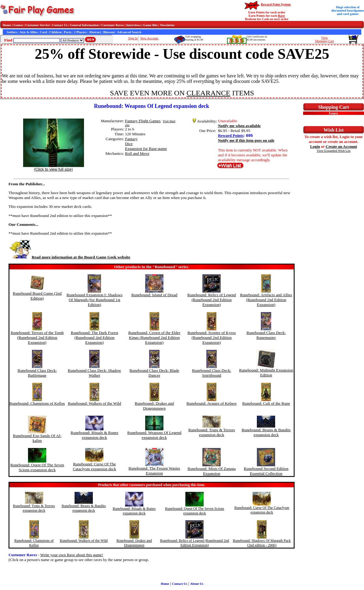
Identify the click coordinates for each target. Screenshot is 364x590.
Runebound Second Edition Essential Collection (266, 471)
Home (7, 25)
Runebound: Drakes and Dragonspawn (154, 406)
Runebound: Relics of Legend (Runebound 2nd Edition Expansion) (212, 300)
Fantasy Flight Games (143, 121)
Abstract (95, 32)
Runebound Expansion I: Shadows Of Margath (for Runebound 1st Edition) (94, 300)
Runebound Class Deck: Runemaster (266, 335)
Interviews (134, 25)
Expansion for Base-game (146, 149)
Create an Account (341, 146)
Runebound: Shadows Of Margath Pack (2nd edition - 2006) (262, 543)
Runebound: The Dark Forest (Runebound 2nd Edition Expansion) (95, 338)
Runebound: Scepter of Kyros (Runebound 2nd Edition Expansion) (212, 338)
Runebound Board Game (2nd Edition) (37, 296)
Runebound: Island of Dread (154, 295)
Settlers (12, 32)
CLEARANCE (208, 93)
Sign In (133, 38)
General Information (84, 25)
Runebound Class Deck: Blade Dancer (154, 373)
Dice (129, 144)
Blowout (109, 32)
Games (18, 25)
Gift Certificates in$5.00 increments (257, 38)
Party (68, 32)
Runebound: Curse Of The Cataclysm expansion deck (94, 466)
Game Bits (150, 25)
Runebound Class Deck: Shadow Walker (94, 373)
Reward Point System (276, 4)
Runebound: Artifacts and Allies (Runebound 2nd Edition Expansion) (266, 300)
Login (315, 146)
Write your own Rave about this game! (72, 555)
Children (56, 32)
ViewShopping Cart (324, 39)
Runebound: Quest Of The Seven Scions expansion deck (37, 467)
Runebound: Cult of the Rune (266, 403)
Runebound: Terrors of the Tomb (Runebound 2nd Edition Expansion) (37, 338)
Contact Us (60, 25)
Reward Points (231, 135)
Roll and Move (137, 153)
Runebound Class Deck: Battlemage (37, 373)
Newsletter (168, 25)
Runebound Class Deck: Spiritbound (212, 373)
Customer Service (38, 25)
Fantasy (131, 139)
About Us (197, 584)
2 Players (80, 32)
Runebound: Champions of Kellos (37, 403)
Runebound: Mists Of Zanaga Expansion (212, 471)
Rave (281, 16)
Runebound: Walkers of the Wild (94, 403)
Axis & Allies (28, 32)
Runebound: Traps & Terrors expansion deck (212, 432)
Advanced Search (129, 32)
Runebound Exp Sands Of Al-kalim (37, 438)
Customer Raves (112, 25)
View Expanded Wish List (334, 151)
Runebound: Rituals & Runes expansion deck (94, 435)
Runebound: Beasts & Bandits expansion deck (266, 432)
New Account (150, 38)
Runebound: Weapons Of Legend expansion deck (154, 435)
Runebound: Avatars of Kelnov (212, 403)
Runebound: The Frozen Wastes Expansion (154, 471)
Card (44, 32)
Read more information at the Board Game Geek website (69, 257)
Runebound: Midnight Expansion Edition (266, 373)
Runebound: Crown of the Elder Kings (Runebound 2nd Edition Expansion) (154, 338)
